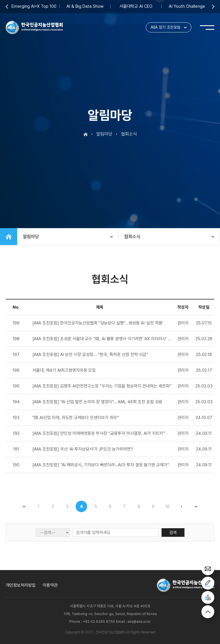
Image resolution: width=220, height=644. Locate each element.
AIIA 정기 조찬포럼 (166, 28)
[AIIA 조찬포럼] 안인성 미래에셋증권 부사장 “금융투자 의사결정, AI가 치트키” (99, 433)
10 (167, 506)
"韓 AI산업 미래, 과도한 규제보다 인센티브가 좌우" (76, 418)
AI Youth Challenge (187, 6)
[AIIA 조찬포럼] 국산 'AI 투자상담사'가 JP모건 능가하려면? (83, 449)
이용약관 (50, 585)
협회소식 (132, 237)
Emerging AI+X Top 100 (34, 6)
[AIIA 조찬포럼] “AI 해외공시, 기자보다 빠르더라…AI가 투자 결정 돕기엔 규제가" (101, 465)
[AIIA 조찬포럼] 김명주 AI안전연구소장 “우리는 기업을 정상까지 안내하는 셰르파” (102, 386)
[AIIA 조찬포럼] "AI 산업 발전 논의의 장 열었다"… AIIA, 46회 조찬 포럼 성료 (97, 402)
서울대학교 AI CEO (136, 6)
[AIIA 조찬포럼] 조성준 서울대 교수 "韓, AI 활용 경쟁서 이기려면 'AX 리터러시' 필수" (105, 339)
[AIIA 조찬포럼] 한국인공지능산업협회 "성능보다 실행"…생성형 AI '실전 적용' (98, 323)
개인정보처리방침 (21, 585)
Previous (7, 6)
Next (213, 6)
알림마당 (31, 237)
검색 (173, 533)
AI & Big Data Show (85, 6)
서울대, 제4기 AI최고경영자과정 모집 (64, 370)
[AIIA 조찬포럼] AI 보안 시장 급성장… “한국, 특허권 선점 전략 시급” (90, 355)
